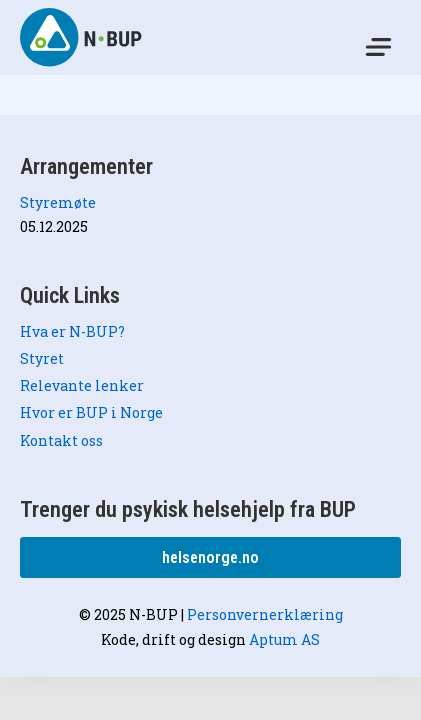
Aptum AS (284, 639)
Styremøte (58, 202)
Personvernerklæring (265, 614)
